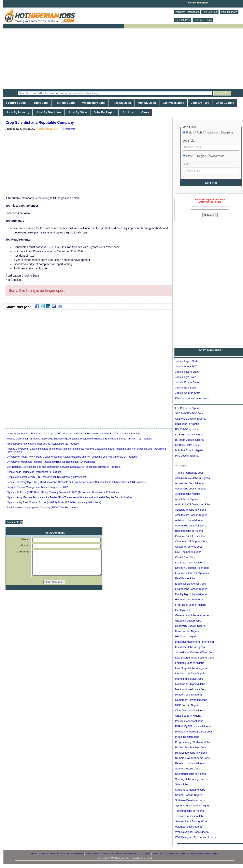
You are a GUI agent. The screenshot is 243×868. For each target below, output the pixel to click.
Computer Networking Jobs (191, 700)
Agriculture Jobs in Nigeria (191, 510)
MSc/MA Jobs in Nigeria (189, 450)
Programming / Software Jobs (193, 742)
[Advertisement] (125, 59)
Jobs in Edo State (186, 388)
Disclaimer (65, 854)
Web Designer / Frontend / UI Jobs (196, 837)
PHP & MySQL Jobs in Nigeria (193, 726)
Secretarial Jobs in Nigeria (191, 774)
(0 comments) (69, 129)
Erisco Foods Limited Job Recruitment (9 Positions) (35, 472)
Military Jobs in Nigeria (189, 695)
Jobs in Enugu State (187, 382)
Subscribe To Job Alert (112, 854)
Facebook (146, 854)
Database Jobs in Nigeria (190, 563)
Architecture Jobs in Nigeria (191, 515)
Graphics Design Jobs (188, 621)
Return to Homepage (198, 3)
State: (187, 164)
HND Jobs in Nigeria (187, 424)
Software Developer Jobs (190, 800)
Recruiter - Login (203, 20)
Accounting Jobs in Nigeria (191, 489)
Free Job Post (183, 20)
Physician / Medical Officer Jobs (194, 732)
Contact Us (43, 854)
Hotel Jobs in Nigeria (187, 631)
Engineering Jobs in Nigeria (191, 589)
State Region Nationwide (204, 156)
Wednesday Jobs (94, 103)
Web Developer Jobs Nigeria (192, 832)
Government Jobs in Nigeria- (192, 615)
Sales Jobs (182, 784)
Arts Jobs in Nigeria (187, 499)
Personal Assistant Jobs (189, 721)
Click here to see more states (192, 398)
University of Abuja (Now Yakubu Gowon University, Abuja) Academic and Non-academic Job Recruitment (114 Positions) (72, 457)
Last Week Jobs (173, 103)
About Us (54, 854)
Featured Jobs (16, 103)
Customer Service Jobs (189, 547)
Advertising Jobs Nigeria (189, 483)
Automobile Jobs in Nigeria (191, 526)
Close (145, 112)
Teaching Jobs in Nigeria (190, 811)
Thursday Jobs (65, 103)
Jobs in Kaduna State (188, 393)
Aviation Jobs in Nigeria (189, 520)
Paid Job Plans (229, 12)
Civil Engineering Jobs (188, 552)
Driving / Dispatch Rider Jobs (192, 568)
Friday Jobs (40, 103)
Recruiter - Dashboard (187, 12)
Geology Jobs (183, 610)
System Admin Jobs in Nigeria (193, 806)
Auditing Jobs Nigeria (188, 494)
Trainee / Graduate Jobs (189, 473)
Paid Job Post (210, 12)
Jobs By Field (200, 103)
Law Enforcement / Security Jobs (195, 658)
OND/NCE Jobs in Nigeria (190, 419)
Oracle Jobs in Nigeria (188, 716)
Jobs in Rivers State (187, 372)
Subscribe (210, 215)
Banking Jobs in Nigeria (189, 531)
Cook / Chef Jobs (185, 557)
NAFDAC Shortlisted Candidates (175, 854)
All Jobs (128, 112)
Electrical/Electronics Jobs (191, 584)
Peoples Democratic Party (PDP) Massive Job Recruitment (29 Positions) (46, 477)
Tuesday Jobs (121, 103)
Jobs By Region (104, 112)
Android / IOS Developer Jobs (193, 504)
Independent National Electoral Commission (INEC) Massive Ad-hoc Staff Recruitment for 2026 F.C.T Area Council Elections (74, 434)
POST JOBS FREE (210, 350)
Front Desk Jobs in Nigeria (191, 605)
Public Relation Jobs (187, 737)
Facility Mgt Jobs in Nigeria (191, 594)
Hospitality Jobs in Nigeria (190, 626)
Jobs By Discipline (49, 112)
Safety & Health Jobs (188, 769)
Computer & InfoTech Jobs (191, 536)
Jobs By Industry (18, 112)
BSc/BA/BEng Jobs (187, 429)
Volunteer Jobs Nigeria (189, 827)
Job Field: (189, 141)
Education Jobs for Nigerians (192, 573)
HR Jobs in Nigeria (186, 636)
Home (34, 854)
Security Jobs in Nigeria (189, 779)
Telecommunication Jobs (190, 816)
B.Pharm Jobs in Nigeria (189, 440)
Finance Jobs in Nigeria (189, 599)
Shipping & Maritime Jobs (190, 790)
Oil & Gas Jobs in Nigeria (190, 710)
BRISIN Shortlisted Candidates (205, 854)
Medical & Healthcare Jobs (191, 689)
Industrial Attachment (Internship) (195, 642)
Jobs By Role (225, 103)
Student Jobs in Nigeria (189, 795)
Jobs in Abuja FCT (186, 366)
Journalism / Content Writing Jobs (195, 652)
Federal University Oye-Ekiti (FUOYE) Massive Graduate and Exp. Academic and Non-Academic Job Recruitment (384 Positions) (77, 482)
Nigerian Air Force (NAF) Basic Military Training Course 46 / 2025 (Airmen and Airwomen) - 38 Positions (63, 492)
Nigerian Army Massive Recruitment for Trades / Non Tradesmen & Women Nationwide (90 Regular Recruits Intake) (69, 497)
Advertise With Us (132, 854)
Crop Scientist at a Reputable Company (40, 123)
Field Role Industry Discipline (208, 132)
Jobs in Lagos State (187, 361)
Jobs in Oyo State (186, 377)
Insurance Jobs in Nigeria (190, 647)
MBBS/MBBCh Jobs (187, 445)
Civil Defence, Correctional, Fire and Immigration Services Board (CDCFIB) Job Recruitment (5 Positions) (64, 467)
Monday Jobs (147, 103)
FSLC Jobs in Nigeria (188, 408)
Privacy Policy (77, 854)
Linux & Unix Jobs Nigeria (190, 673)
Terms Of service (93, 854)
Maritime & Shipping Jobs (190, 684)
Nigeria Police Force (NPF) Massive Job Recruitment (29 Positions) (43, 444)
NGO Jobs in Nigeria (187, 705)
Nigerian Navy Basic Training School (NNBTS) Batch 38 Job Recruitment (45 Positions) (54, 502)
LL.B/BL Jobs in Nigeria (189, 435)
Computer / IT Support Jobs (191, 541)
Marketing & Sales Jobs (189, 679)
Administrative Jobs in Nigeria (193, 478)
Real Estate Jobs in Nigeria (191, 753)
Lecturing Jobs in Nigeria (190, 663)
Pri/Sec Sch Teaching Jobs (191, 747)
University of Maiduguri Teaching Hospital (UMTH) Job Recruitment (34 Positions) (51, 462)
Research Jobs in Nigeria (190, 763)
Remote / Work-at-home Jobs (192, 758)
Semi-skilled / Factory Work (191, 821)
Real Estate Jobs (185, 578)
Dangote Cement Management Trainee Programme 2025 (38, 487)
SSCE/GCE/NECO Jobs (189, 413)
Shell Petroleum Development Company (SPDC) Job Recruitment (42, 508)
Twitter (155, 854)
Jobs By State (77, 112)
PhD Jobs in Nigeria (187, 456)
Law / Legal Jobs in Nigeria (191, 668)
